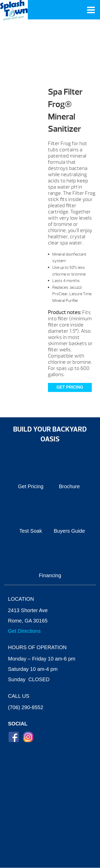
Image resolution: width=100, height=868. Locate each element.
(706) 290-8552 (26, 707)
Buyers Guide (69, 531)
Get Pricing (70, 387)
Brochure (69, 486)
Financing (50, 575)
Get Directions (24, 631)
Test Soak (31, 531)
